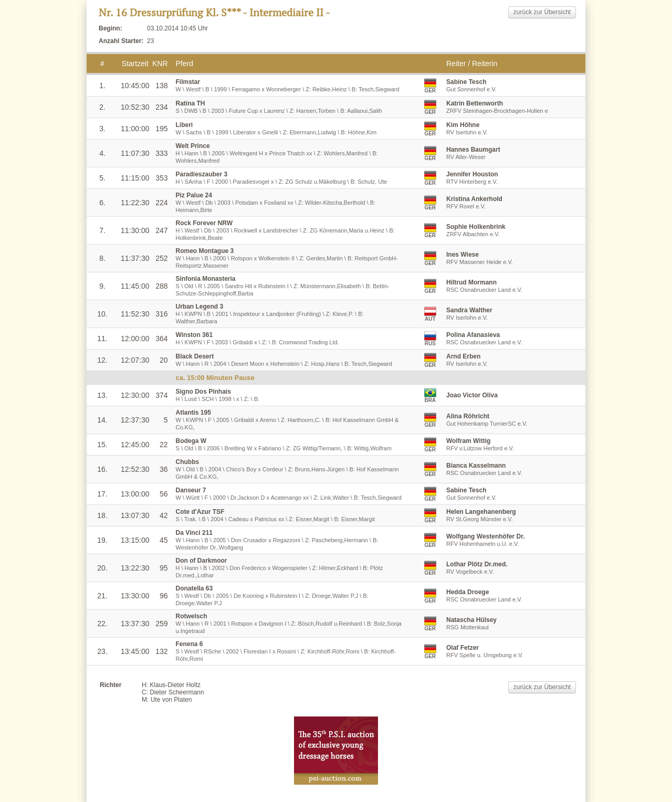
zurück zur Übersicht (542, 12)
